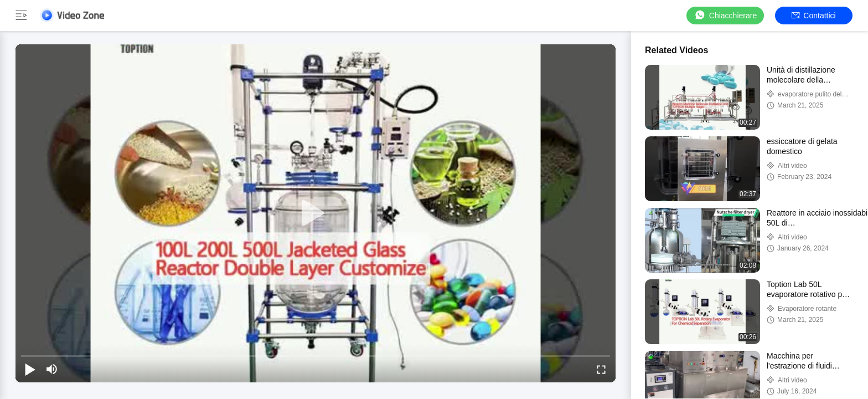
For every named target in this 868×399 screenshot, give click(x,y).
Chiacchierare (725, 15)
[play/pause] (30, 369)
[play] (316, 213)
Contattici (813, 16)
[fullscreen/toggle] (601, 369)
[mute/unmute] (52, 369)
